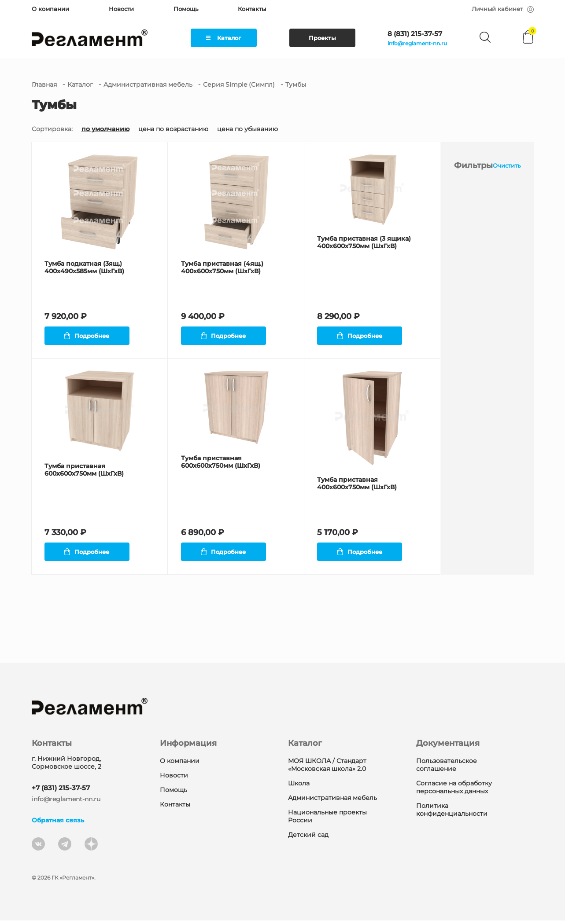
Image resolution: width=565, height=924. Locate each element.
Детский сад (308, 838)
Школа (299, 787)
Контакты (252, 9)
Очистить (507, 165)
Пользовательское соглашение (447, 768)
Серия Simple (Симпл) (239, 84)
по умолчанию (105, 129)
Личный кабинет (503, 9)
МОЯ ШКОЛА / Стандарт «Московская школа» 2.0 (327, 768)
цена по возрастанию (173, 129)
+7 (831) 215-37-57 (61, 791)
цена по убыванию (247, 129)
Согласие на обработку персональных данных (454, 791)
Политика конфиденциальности (452, 813)
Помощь (186, 9)
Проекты (322, 38)
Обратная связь (58, 824)
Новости (121, 9)
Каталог (224, 38)
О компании (50, 9)
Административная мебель (148, 84)
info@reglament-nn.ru (417, 43)
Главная (44, 84)
